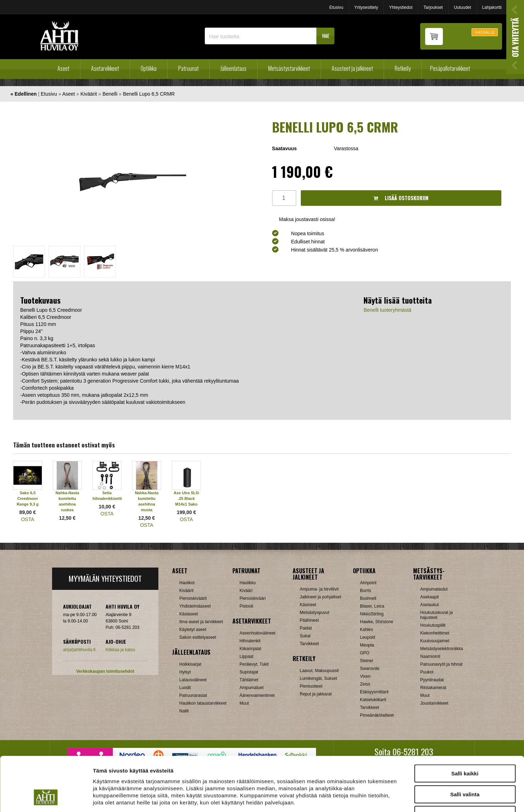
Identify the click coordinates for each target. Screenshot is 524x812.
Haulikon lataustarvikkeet (203, 703)
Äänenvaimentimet (257, 695)
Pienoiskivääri (253, 598)
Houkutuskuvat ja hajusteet (436, 615)
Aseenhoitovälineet (257, 633)
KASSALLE (485, 32)
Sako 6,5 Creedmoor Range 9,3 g (28, 498)
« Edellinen (24, 94)
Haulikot (187, 583)
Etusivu (336, 7)
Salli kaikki (465, 725)
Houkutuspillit (433, 625)
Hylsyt (185, 672)
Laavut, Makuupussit (319, 671)
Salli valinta (465, 746)
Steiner (367, 661)
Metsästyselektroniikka (442, 649)
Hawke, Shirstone (377, 622)
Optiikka (149, 68)
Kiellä (465, 767)
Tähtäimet (249, 680)
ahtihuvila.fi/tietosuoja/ (149, 768)
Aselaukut (430, 605)
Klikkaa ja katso (120, 650)
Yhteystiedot (401, 7)
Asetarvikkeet (105, 68)
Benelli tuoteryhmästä (387, 310)
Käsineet (308, 605)
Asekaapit (430, 597)
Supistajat (249, 672)
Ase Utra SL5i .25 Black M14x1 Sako (186, 498)
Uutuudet (463, 7)
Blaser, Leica (372, 606)
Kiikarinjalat (250, 649)
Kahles (367, 630)
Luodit (185, 688)
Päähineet (309, 620)
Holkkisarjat (190, 664)
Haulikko (248, 583)
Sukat (305, 636)
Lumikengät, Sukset (318, 678)
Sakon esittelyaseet (198, 637)
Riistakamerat (433, 688)
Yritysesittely (366, 7)
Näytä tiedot (379, 798)
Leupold (368, 637)
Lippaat (246, 656)
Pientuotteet (311, 686)
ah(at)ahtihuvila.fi (79, 650)
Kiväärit (89, 94)
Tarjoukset (433, 7)
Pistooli (246, 606)
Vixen (365, 676)
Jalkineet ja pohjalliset (320, 597)
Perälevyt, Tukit (254, 664)
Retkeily (403, 68)
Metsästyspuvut (314, 613)
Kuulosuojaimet (435, 641)
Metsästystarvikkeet (289, 68)
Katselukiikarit (373, 700)
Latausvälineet (193, 680)
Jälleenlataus (233, 68)
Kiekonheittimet (435, 633)
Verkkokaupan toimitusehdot (105, 671)
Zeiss (365, 684)
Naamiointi (430, 656)
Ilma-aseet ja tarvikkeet (201, 622)
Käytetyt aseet (193, 630)
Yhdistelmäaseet (195, 606)
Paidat (306, 628)
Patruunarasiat (193, 695)
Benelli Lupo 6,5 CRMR (149, 94)
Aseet (63, 68)
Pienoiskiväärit (193, 598)
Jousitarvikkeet (434, 703)
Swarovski (370, 669)
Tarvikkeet (309, 644)
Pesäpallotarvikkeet (450, 68)
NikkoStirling (372, 614)
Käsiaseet (189, 614)
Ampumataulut (434, 589)
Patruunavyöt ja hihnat (441, 664)
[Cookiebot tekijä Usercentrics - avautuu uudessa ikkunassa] (46, 798)
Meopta (367, 645)
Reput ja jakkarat (316, 694)
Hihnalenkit (250, 641)
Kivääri (246, 591)
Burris (365, 591)
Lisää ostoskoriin (401, 198)
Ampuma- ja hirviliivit (319, 589)
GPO (365, 653)
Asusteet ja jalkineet (352, 68)
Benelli (110, 94)
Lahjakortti (492, 7)
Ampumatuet (252, 688)
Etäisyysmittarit (374, 692)
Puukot (427, 672)
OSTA (27, 519)
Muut (244, 703)
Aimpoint (368, 583)
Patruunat (188, 68)
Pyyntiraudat (432, 680)
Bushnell (368, 598)
